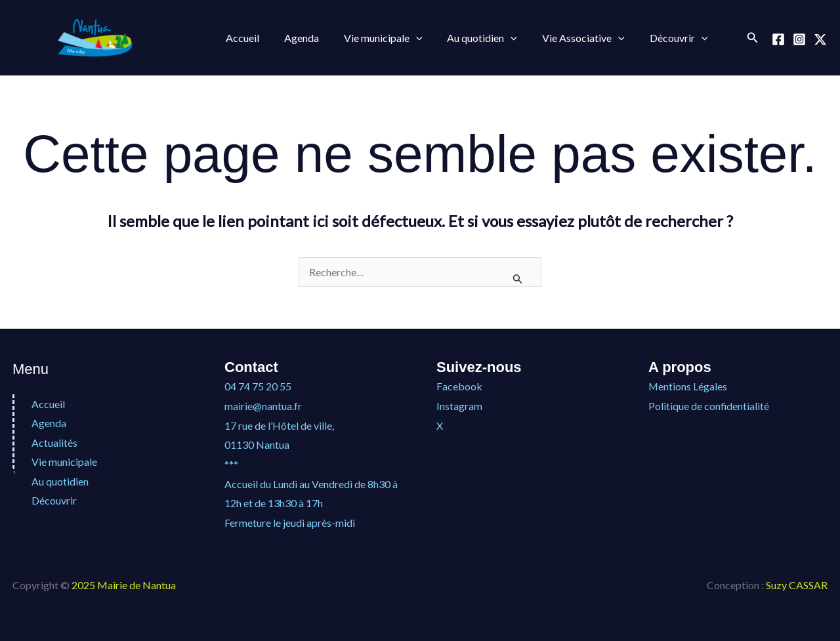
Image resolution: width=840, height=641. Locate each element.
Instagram (459, 406)
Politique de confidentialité (709, 406)
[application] (406, 38)
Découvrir (657, 38)
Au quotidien (469, 38)
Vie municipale (373, 38)
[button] (753, 38)
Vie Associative (566, 38)
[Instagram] (799, 39)
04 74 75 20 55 (258, 386)
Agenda (296, 38)
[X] (820, 39)
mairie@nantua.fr (263, 406)
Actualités (54, 443)
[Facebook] (778, 39)
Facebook (459, 386)
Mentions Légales (688, 386)
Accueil (241, 38)
